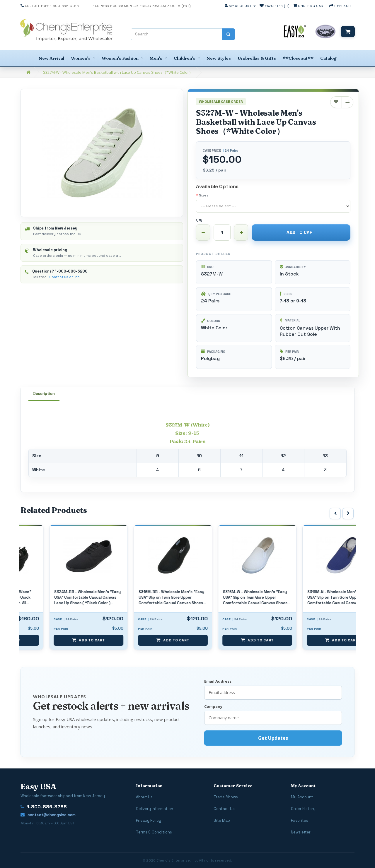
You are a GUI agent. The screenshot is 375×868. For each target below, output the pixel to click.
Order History (303, 809)
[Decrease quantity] (203, 232)
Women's (81, 58)
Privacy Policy (149, 820)
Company (213, 706)
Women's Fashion (120, 58)
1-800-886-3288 (71, 271)
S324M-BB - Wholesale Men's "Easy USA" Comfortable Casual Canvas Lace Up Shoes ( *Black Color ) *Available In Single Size (145, 598)
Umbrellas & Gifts (257, 58)
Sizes (204, 195)
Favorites (300, 820)
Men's (156, 58)
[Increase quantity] (241, 232)
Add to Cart (301, 232)
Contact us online (64, 277)
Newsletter (301, 832)
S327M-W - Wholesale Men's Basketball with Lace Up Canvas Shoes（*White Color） (118, 72)
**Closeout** (298, 58)
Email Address (218, 681)
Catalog (328, 58)
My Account (302, 797)
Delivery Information (155, 809)
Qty (199, 220)
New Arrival (51, 58)
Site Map (222, 820)
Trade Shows (226, 797)
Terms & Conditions (154, 832)
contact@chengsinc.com (48, 815)
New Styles (219, 58)
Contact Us (224, 809)
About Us (144, 797)
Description (44, 394)
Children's (185, 58)
